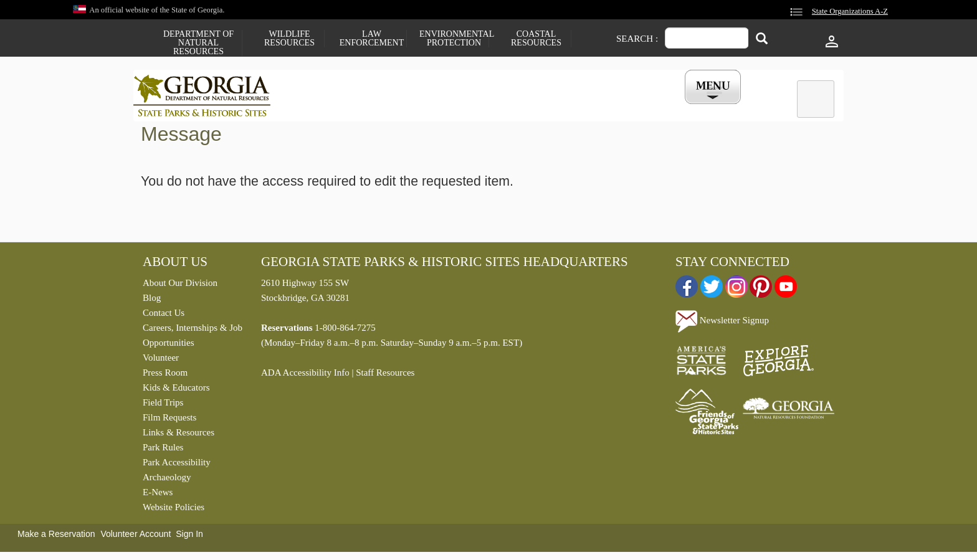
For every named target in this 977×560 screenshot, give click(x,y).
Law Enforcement (372, 39)
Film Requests (169, 420)
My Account (693, 108)
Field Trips (163, 406)
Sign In (189, 537)
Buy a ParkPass (554, 108)
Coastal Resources (536, 39)
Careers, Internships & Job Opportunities (193, 338)
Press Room (165, 376)
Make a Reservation (56, 537)
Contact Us (164, 316)
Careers (477, 108)
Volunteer (161, 361)
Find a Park (326, 108)
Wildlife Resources (289, 39)
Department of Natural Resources (198, 43)
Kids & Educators (176, 391)
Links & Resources (179, 435)
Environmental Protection (454, 39)
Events (626, 108)
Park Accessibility (177, 465)
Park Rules (163, 450)
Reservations (405, 108)
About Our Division (180, 286)
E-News (158, 495)
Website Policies (174, 510)
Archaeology (167, 480)
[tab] (816, 99)
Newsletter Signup (722, 323)
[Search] (762, 40)
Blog (152, 301)
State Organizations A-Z (850, 11)
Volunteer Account (136, 537)
